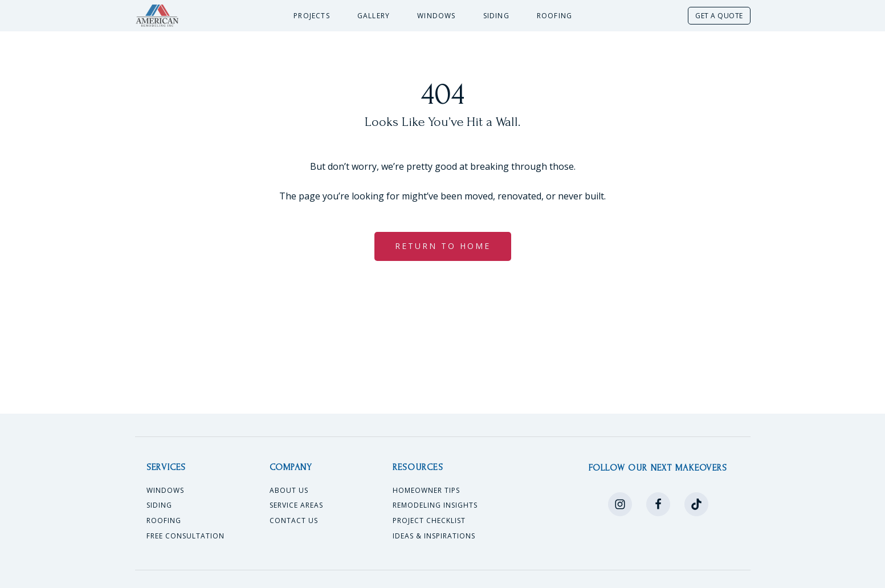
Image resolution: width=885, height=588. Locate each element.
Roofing (554, 16)
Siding (496, 16)
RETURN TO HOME (443, 246)
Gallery (374, 16)
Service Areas (296, 505)
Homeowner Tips (426, 491)
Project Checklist (429, 521)
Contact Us (294, 521)
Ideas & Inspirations (434, 536)
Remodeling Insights (435, 505)
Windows (436, 16)
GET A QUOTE (719, 16)
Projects (312, 16)
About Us (289, 491)
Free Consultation (185, 536)
